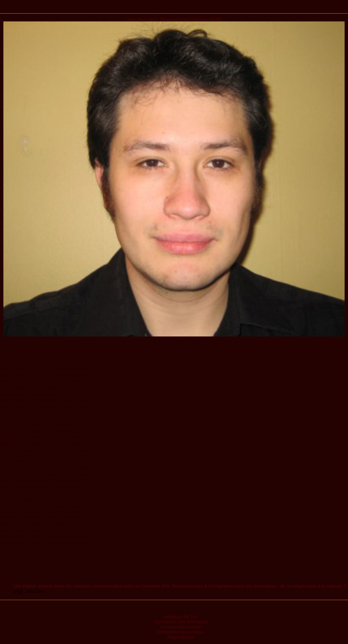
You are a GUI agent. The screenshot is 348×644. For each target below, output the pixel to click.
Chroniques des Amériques (181, 622)
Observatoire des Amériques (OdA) (190, 19)
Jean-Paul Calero (142, 19)
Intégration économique (181, 632)
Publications (174, 9)
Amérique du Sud (181, 617)
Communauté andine (181, 627)
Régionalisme (181, 637)
